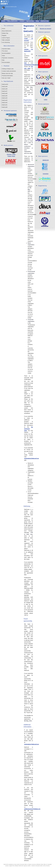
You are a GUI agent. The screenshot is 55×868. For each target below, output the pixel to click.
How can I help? (6, 78)
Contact (22, 21)
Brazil (13, 156)
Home (3, 21)
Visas (3, 56)
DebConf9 (5, 86)
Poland (9, 156)
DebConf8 (5, 89)
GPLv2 (45, 866)
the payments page (29, 429)
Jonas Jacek (17, 864)
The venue (5, 51)
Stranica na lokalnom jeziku (11, 7)
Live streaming (6, 42)
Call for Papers (6, 38)
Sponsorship (30, 21)
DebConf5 (5, 96)
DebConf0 (5, 107)
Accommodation (6, 53)
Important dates (6, 49)
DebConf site (45, 21)
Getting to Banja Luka (8, 69)
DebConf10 (5, 84)
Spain (14, 154)
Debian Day (5, 33)
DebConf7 (5, 91)
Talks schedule (6, 40)
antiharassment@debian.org (32, 809)
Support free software (14, 866)
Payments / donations (8, 58)
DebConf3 (5, 100)
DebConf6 (5, 93)
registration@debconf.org (31, 65)
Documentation (6, 62)
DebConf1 (5, 105)
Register (4, 35)
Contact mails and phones (9, 71)
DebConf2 (5, 102)
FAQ (3, 60)
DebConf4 (5, 98)
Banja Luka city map (7, 73)
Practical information (7, 76)
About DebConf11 (12, 21)
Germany (9, 154)
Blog (37, 21)
